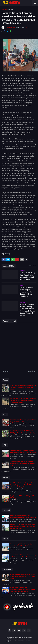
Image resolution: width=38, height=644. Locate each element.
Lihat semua (33, 266)
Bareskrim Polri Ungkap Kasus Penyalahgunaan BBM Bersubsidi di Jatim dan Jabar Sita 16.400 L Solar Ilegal (23, 589)
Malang (11, 9)
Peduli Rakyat (19, 641)
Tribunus (29, 641)
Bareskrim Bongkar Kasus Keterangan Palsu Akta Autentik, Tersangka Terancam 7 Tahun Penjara (23, 577)
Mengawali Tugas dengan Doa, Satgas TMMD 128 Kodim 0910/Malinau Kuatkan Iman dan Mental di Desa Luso (23, 526)
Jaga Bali (9, 641)
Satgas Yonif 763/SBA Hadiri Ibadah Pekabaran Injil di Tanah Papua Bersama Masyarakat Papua (23, 387)
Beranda (4, 9)
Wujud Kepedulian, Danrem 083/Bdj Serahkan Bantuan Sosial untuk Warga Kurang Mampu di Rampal (27, 310)
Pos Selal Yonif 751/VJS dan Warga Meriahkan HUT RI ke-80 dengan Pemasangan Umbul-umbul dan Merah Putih (23, 400)
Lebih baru (6, 371)
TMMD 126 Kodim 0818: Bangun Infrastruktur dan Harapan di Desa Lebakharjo (26, 292)
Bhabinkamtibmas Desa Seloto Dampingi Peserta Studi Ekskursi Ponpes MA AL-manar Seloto (23, 463)
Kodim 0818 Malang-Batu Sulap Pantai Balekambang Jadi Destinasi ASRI (27, 276)
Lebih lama (32, 371)
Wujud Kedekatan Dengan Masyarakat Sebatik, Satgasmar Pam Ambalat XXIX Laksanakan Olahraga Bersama (21, 485)
